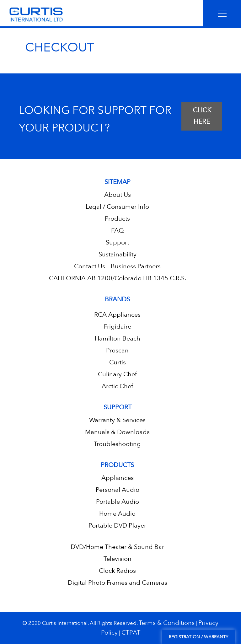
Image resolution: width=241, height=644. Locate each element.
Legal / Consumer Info (117, 207)
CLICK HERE (202, 116)
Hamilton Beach (118, 338)
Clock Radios (117, 571)
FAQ (118, 231)
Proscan (117, 350)
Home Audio (117, 514)
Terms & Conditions (167, 623)
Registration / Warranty (198, 637)
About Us (118, 195)
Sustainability (118, 254)
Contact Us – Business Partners (117, 266)
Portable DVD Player (117, 526)
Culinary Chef (117, 374)
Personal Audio (118, 490)
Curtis (118, 362)
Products (117, 219)
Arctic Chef (117, 386)
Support (117, 242)
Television (118, 559)
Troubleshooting (117, 444)
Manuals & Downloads (117, 432)
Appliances (118, 478)
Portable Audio (118, 502)
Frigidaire (118, 327)
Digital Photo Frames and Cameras (118, 583)
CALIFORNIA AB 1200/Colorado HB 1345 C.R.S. (118, 278)
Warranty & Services (117, 420)
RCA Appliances (117, 315)
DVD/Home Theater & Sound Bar (117, 547)
